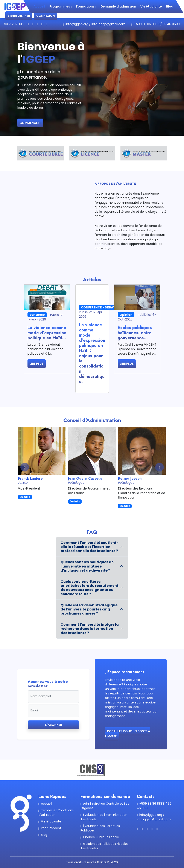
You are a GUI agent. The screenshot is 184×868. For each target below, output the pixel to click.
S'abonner (53, 725)
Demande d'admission (118, 6)
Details (25, 497)
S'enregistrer (19, 16)
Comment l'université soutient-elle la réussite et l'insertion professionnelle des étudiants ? (90, 547)
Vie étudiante (151, 6)
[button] (160, 467)
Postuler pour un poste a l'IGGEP (128, 734)
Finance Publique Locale (100, 837)
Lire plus (37, 364)
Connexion (46, 16)
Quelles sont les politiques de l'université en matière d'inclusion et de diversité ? (87, 566)
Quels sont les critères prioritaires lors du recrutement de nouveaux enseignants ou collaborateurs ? (90, 588)
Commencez (30, 123)
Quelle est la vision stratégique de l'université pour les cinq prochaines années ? (89, 609)
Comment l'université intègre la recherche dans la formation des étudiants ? (90, 629)
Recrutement (50, 828)
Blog (170, 6)
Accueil (39, 6)
